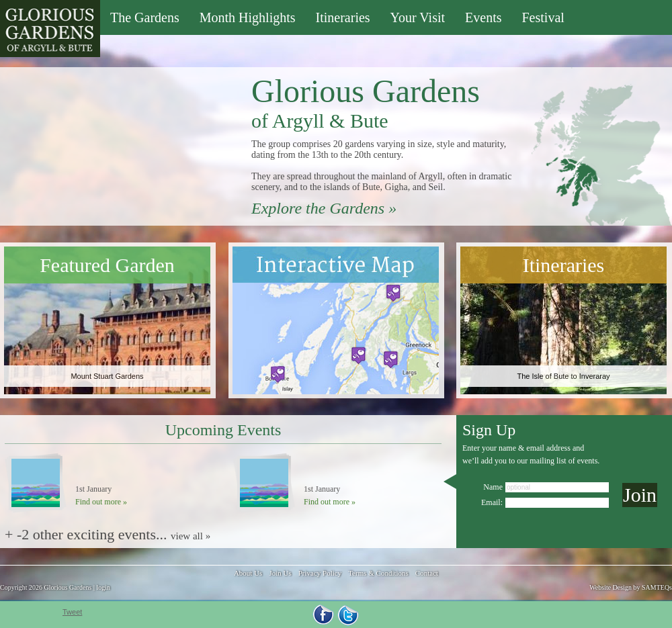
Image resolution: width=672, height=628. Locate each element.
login (103, 587)
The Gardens (145, 17)
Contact (427, 573)
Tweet (72, 612)
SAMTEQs (657, 587)
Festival (543, 17)
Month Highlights (248, 17)
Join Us (280, 573)
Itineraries (343, 17)
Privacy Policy (320, 573)
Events (483, 17)
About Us (248, 573)
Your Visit (418, 17)
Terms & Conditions (378, 573)
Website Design (611, 587)
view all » (191, 536)
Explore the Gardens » (324, 208)
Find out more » (101, 502)
